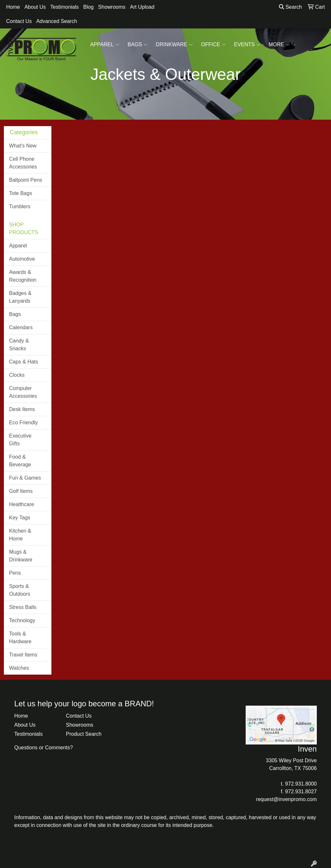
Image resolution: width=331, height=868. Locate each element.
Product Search (84, 734)
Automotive (22, 259)
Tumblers (20, 206)
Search (290, 7)
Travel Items (23, 655)
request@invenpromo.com (286, 799)
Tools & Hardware (20, 638)
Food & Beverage (20, 461)
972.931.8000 (301, 784)
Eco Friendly (23, 423)
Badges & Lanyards (20, 297)
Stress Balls (23, 607)
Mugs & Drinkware (21, 556)
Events (247, 45)
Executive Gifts (20, 440)
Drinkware (174, 45)
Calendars (21, 327)
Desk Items (22, 409)
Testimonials (65, 7)
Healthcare (21, 504)
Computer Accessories (23, 392)
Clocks (17, 375)
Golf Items (21, 491)
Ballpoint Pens (26, 180)
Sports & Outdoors (20, 590)
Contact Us (19, 21)
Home (13, 7)
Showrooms (112, 7)
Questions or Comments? (43, 748)
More (279, 45)
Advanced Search (57, 21)
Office (213, 45)
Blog (89, 7)
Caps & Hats (24, 362)
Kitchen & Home (20, 535)
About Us (35, 7)
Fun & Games (25, 478)
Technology (22, 620)
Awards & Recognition (23, 276)
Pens (15, 573)
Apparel (105, 45)
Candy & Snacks (19, 345)
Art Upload (142, 7)
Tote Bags (21, 193)
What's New (23, 146)
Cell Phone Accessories (23, 163)
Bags (138, 45)
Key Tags (20, 518)
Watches (19, 668)
